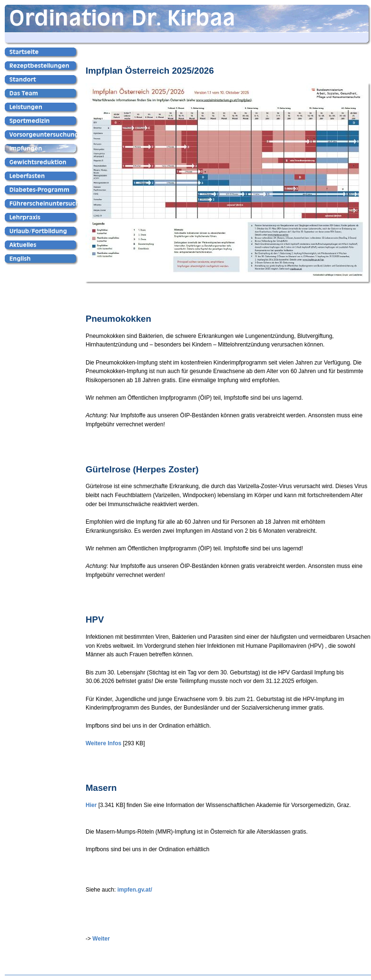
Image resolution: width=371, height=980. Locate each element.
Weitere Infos (103, 743)
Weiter (101, 939)
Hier (91, 805)
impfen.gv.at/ (135, 890)
